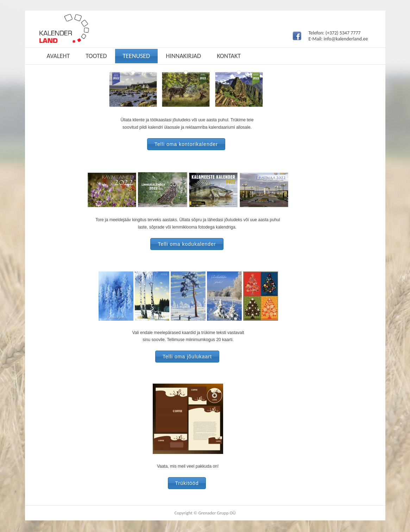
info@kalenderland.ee (346, 39)
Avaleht (58, 56)
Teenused (137, 56)
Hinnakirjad (183, 56)
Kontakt (229, 56)
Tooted (96, 56)
